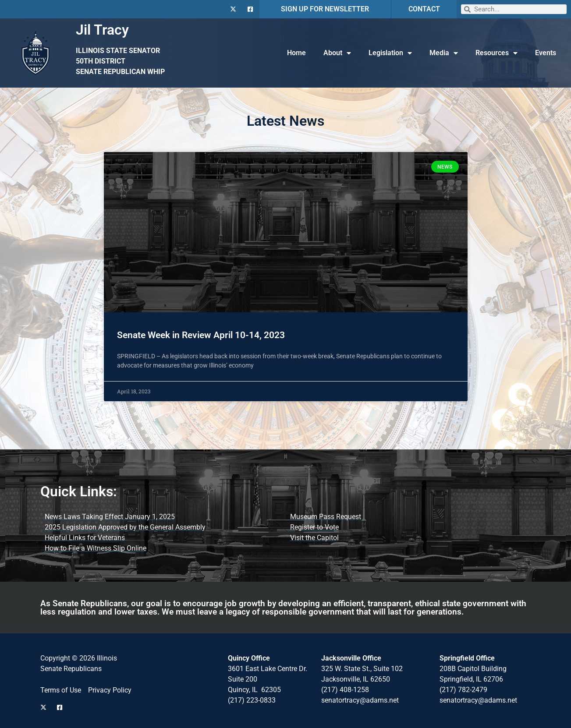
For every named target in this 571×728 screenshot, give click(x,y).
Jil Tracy (102, 30)
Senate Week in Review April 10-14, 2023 (201, 335)
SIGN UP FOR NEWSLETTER (325, 9)
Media (444, 53)
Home (296, 53)
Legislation (390, 53)
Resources (497, 53)
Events (546, 53)
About (337, 53)
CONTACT (424, 9)
